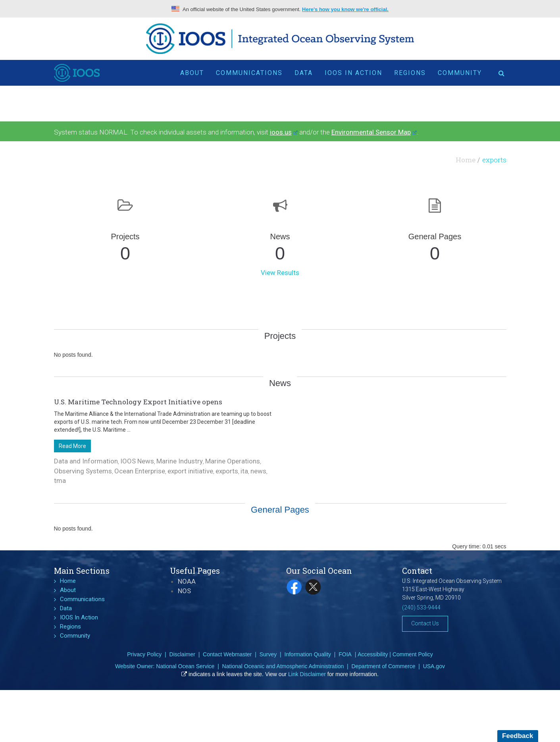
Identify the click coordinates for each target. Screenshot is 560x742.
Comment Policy (413, 654)
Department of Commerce (383, 666)
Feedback (518, 736)
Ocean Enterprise (140, 471)
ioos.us (284, 132)
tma (60, 481)
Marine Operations (233, 461)
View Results (280, 273)
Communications (249, 73)
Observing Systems (83, 471)
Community (460, 73)
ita (244, 471)
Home (466, 160)
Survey (268, 654)
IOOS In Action (353, 73)
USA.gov (434, 666)
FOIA (345, 654)
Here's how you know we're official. (345, 9)
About (192, 73)
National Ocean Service (185, 666)
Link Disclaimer (307, 674)
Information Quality (308, 654)
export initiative (190, 471)
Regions (410, 73)
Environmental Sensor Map (374, 132)
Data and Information (86, 461)
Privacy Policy (144, 654)
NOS (184, 591)
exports (227, 471)
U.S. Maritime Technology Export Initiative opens (138, 402)
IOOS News (137, 461)
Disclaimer (182, 654)
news (258, 471)
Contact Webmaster (227, 654)
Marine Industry (180, 461)
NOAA (187, 581)
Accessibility (373, 654)
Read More (72, 446)
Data (304, 73)
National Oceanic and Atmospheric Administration (283, 666)
